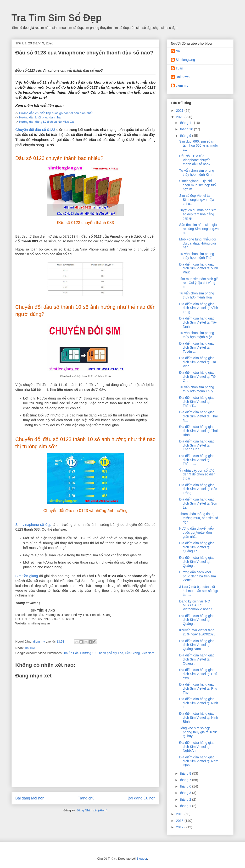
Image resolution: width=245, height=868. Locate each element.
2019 (180, 814)
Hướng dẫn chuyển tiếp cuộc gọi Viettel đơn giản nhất (56, 113)
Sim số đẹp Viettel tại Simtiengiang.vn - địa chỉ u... (197, 200)
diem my (182, 85)
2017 (180, 827)
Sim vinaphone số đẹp (33, 525)
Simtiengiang (185, 60)
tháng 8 (186, 773)
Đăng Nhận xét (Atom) (92, 810)
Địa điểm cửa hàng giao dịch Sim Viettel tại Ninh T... (199, 703)
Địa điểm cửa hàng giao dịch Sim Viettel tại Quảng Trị (197, 547)
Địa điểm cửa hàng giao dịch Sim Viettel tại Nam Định (199, 761)
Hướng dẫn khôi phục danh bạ (40, 117)
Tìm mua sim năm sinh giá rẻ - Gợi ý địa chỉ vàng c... (199, 283)
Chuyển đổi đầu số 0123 (35, 130)
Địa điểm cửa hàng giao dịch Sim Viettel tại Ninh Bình (199, 718)
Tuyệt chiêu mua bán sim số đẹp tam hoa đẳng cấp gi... (198, 214)
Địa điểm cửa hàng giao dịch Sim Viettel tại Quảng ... (197, 562)
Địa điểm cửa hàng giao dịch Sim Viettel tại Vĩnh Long (199, 308)
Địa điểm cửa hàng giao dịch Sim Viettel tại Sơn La (198, 503)
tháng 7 (186, 780)
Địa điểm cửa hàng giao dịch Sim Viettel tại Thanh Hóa (197, 445)
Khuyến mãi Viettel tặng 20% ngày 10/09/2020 (197, 632)
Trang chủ (86, 798)
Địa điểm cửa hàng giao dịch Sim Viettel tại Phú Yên (198, 674)
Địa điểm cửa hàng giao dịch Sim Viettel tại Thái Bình (198, 431)
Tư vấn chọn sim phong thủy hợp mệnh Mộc (197, 335)
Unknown (183, 77)
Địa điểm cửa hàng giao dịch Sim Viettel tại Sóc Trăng (198, 489)
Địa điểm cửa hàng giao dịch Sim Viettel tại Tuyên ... (197, 347)
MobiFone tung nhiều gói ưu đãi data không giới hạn (198, 243)
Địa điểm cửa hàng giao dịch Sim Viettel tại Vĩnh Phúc (199, 268)
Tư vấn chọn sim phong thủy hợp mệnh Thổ (197, 256)
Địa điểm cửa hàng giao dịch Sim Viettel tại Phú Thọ (198, 688)
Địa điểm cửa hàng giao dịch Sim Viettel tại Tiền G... (198, 377)
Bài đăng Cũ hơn (142, 798)
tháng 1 (186, 806)
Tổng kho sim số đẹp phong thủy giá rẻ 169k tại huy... (198, 732)
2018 (180, 821)
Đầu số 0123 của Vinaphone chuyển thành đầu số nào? (195, 160)
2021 (180, 111)
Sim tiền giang (27, 576)
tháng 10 (187, 129)
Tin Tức (30, 648)
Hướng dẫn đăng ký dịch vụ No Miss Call (47, 122)
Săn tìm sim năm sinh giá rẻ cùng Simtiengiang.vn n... (199, 229)
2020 (180, 117)
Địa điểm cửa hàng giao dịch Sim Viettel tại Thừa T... (197, 402)
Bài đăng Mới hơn (30, 798)
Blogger (142, 859)
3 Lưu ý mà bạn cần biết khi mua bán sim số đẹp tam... (199, 591)
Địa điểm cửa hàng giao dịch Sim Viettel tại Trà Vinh (198, 362)
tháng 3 (186, 793)
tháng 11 (187, 123)
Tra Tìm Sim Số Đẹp (57, 18)
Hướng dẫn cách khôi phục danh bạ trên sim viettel (198, 576)
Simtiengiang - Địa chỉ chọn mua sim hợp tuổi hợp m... (198, 185)
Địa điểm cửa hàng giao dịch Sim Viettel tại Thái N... (198, 416)
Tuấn (179, 68)
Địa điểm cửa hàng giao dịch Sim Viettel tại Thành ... (197, 460)
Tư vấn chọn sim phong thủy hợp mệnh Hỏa (197, 295)
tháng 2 (186, 799)
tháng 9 (186, 136)
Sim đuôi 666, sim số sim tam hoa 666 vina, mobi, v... (199, 145)
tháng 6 (186, 786)
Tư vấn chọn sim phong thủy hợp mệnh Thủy (197, 389)
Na (178, 51)
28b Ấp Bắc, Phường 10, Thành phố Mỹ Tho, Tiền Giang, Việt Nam (108, 653)
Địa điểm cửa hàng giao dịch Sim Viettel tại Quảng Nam (197, 645)
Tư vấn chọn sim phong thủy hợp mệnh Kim (197, 173)
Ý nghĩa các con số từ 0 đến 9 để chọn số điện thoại (197, 474)
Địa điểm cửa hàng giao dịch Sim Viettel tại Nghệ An (197, 747)
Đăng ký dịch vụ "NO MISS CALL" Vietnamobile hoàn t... (197, 605)
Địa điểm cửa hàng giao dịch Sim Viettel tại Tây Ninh (198, 322)
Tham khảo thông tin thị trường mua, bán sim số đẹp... (199, 518)
